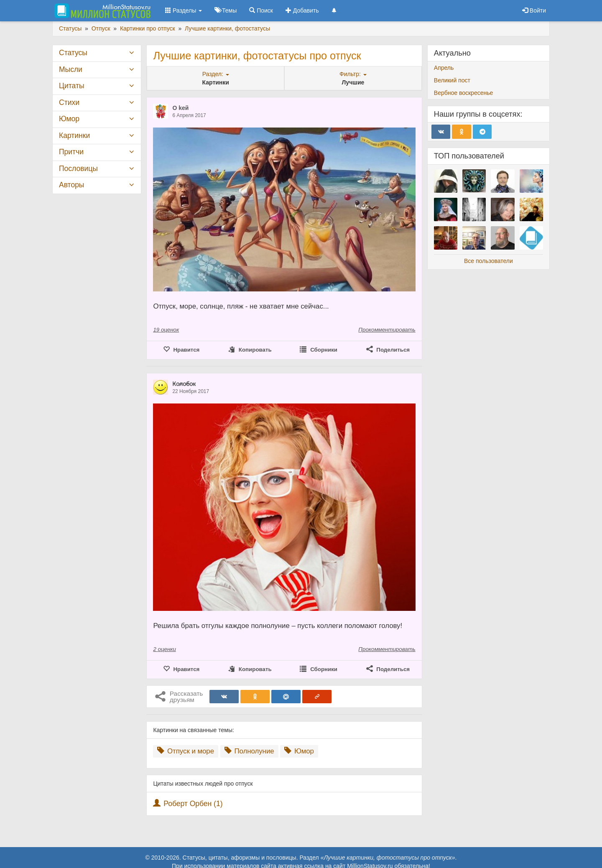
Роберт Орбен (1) (193, 804)
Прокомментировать (387, 330)
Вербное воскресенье (463, 93)
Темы (226, 10)
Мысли (71, 69)
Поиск (261, 10)
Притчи (71, 152)
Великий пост (452, 80)
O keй (180, 108)
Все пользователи (488, 261)
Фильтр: (353, 74)
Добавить (302, 10)
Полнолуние (249, 751)
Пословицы (78, 168)
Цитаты (71, 86)
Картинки (74, 135)
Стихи (69, 102)
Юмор (299, 751)
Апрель (444, 68)
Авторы (71, 185)
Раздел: (216, 74)
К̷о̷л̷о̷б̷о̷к (184, 384)
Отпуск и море (186, 751)
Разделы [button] (184, 10)
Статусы (73, 53)
